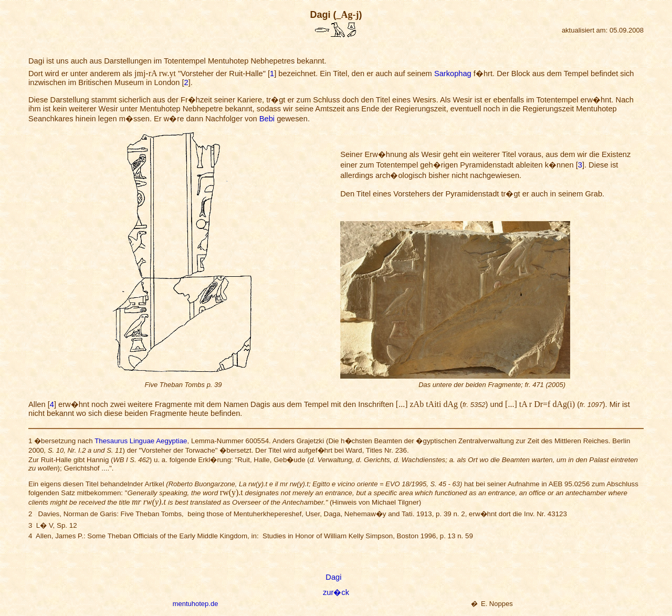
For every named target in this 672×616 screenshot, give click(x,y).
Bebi (267, 119)
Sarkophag (453, 74)
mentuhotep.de (196, 604)
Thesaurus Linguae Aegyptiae (141, 441)
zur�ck (336, 592)
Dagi (333, 577)
